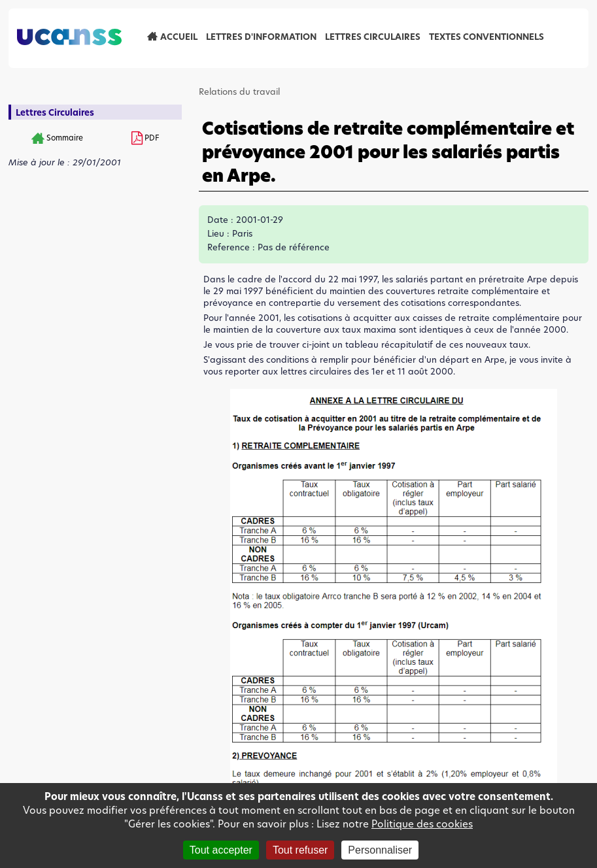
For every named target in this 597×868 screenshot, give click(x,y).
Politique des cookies (422, 824)
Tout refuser (300, 850)
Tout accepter (221, 850)
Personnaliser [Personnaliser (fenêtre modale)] (380, 850)
